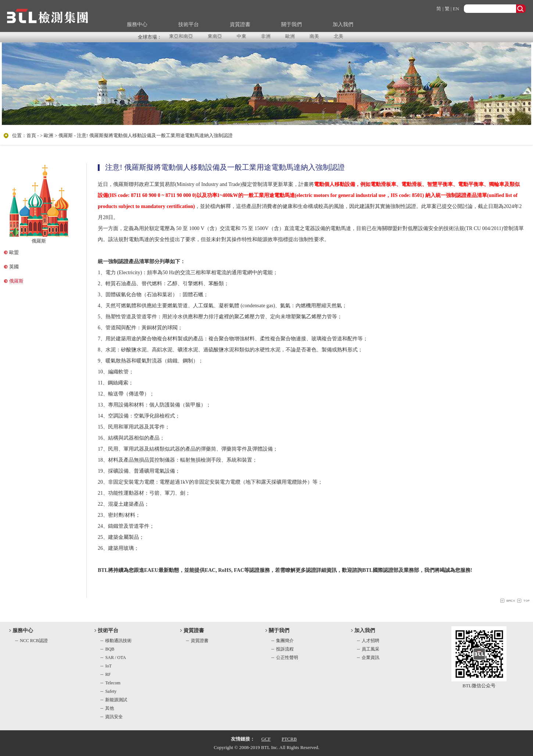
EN (456, 9)
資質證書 (240, 24)
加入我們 (343, 24)
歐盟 (14, 252)
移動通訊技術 (118, 641)
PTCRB (289, 739)
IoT (108, 666)
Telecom (113, 683)
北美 (339, 36)
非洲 (266, 36)
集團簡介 (285, 641)
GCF (266, 739)
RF (108, 674)
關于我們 (291, 24)
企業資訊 (371, 658)
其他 (110, 708)
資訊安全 (114, 717)
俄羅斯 (16, 281)
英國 (14, 267)
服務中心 (137, 24)
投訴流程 (285, 649)
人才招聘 (371, 641)
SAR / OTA (115, 658)
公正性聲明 (287, 658)
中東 (242, 36)
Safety (111, 691)
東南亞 (215, 36)
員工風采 (371, 649)
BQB (110, 649)
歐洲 (290, 36)
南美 (314, 36)
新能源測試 (116, 700)
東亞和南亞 (181, 36)
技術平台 (189, 24)
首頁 (31, 135)
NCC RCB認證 (34, 641)
